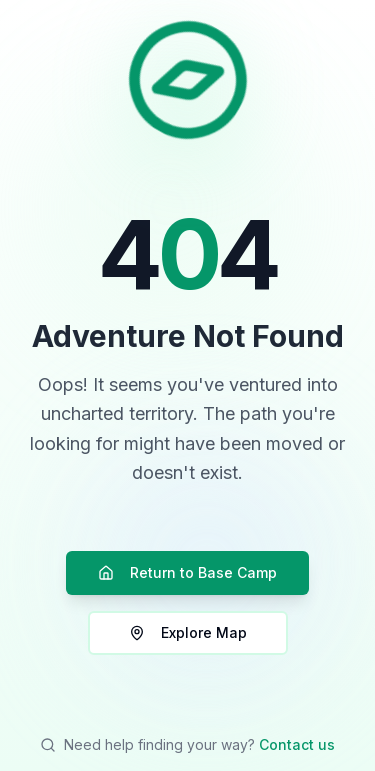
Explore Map (188, 632)
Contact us (297, 744)
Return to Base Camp (187, 572)
